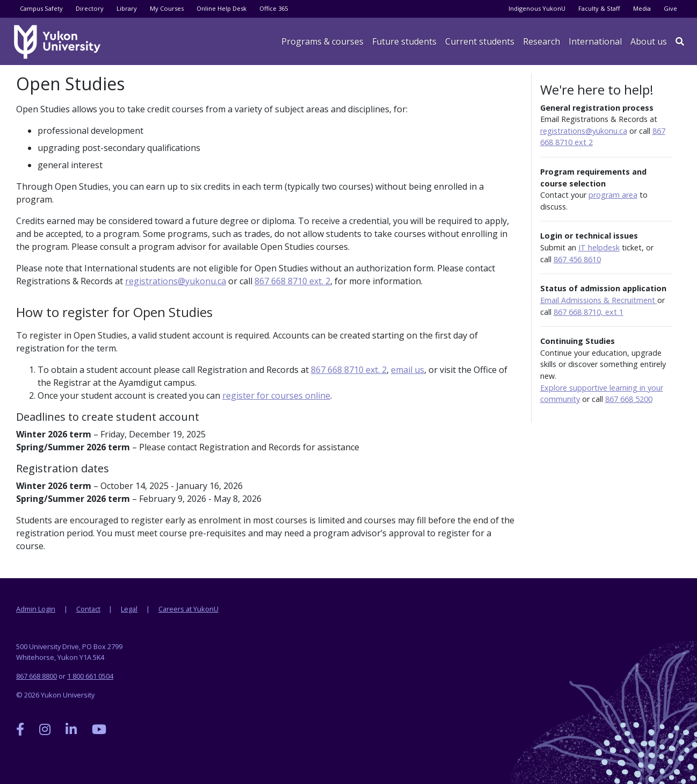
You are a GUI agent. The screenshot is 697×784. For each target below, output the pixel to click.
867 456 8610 (577, 259)
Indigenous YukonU (537, 8)
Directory (90, 8)
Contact (88, 609)
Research (542, 41)
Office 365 (274, 8)
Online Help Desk (222, 8)
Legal (129, 609)
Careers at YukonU (188, 609)
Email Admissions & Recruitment (599, 300)
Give (670, 8)
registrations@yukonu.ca (176, 281)
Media (642, 8)
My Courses (167, 8)
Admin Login (36, 609)
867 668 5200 (629, 399)
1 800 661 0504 (90, 676)
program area (613, 195)
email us (408, 370)
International (595, 41)
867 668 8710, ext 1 (589, 312)
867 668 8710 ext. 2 (292, 281)
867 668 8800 (37, 676)
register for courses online (276, 395)
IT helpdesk (599, 247)
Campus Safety (41, 8)
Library (127, 8)
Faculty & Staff (599, 8)
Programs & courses (322, 41)
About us (649, 41)
